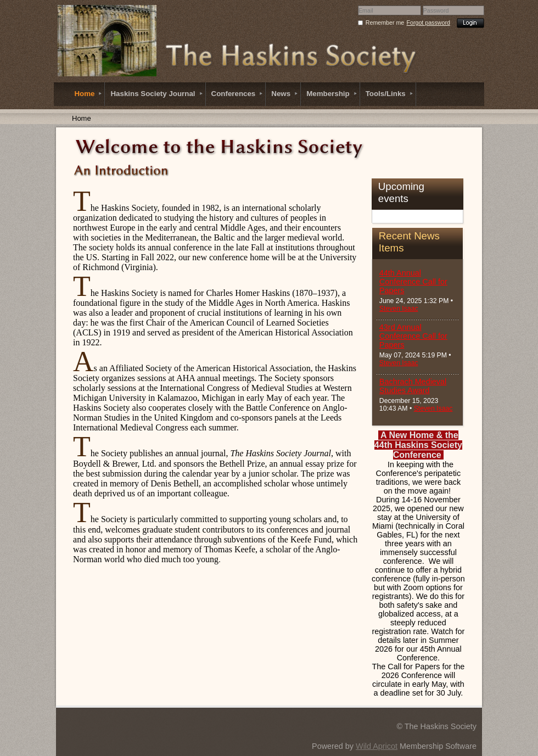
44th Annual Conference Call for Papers (413, 282)
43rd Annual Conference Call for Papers (413, 336)
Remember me (385, 23)
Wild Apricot (377, 746)
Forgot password (428, 23)
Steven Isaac (399, 309)
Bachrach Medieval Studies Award (413, 386)
